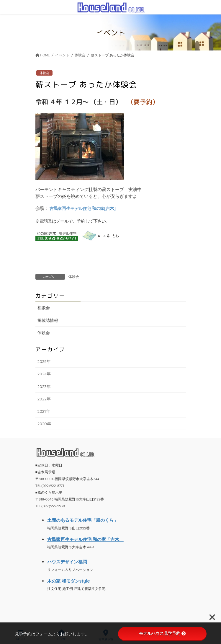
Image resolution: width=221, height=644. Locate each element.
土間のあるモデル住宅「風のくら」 (83, 520)
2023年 (44, 387)
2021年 (44, 411)
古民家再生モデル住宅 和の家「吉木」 (85, 539)
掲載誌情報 (48, 320)
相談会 (44, 308)
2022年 (44, 399)
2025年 (44, 361)
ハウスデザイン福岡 (67, 562)
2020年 (44, 424)
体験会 (44, 73)
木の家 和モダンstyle (69, 581)
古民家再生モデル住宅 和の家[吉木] (82, 208)
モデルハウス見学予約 (162, 633)
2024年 (44, 374)
